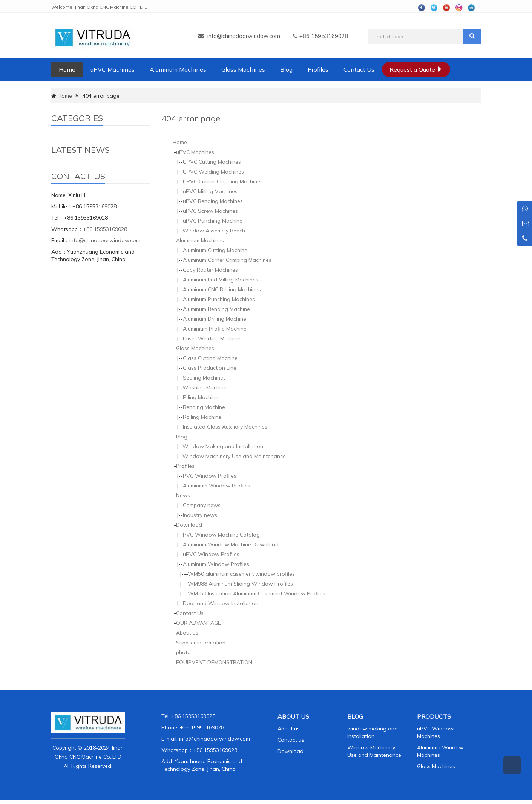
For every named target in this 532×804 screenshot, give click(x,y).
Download (189, 525)
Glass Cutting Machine (210, 358)
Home (67, 69)
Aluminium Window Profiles (217, 486)
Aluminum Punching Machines (219, 299)
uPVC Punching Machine (213, 221)
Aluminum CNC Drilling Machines (222, 289)
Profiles (318, 69)
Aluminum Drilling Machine (215, 319)
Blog (286, 69)
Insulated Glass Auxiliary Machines (225, 427)
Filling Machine (201, 397)
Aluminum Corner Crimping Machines (227, 260)
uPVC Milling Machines (210, 191)
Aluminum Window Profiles (216, 564)
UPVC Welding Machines (213, 172)
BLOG (355, 716)
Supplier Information (201, 643)
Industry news (200, 515)
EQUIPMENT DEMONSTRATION (214, 662)
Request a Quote (416, 69)
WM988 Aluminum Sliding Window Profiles (240, 584)
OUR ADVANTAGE (199, 623)
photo (183, 652)
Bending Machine (204, 407)
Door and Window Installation (221, 603)
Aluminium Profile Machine (215, 329)
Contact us (291, 740)
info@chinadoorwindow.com (244, 36)
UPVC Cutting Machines (212, 162)
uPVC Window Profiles (211, 554)
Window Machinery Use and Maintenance (234, 456)
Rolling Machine (202, 417)
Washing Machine (205, 387)
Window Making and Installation (223, 446)
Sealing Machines (204, 378)
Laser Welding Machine (212, 338)
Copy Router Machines (210, 270)
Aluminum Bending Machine (216, 309)
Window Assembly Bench (214, 231)
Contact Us (359, 69)
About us (187, 633)
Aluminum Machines (178, 69)
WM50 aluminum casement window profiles (241, 574)
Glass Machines (243, 69)
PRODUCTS (434, 716)
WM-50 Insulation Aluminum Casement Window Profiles (257, 593)
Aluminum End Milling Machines (221, 280)
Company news (202, 505)
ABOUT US (293, 716)
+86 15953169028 (105, 229)
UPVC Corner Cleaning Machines (223, 181)
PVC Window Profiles (210, 476)
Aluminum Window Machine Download (231, 544)
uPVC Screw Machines (210, 211)
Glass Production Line (210, 368)
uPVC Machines (113, 69)
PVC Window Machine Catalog (221, 535)
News (183, 495)
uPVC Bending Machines (213, 201)
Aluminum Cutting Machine (215, 250)
